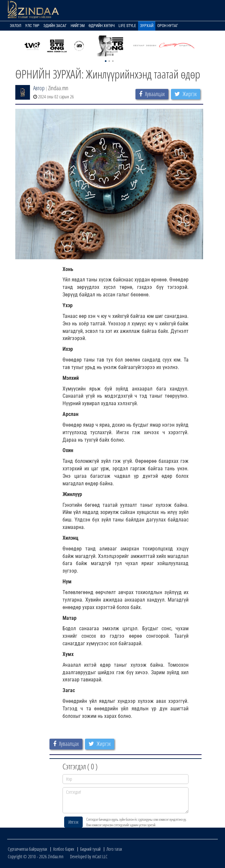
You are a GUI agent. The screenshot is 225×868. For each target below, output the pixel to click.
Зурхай (147, 26)
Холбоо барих (64, 849)
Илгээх (73, 822)
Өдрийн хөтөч (102, 26)
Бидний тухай (90, 849)
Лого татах (114, 849)
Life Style (127, 26)
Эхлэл (15, 26)
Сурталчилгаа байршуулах (28, 849)
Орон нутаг (168, 26)
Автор (39, 88)
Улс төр (32, 26)
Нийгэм (78, 26)
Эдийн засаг (55, 26)
